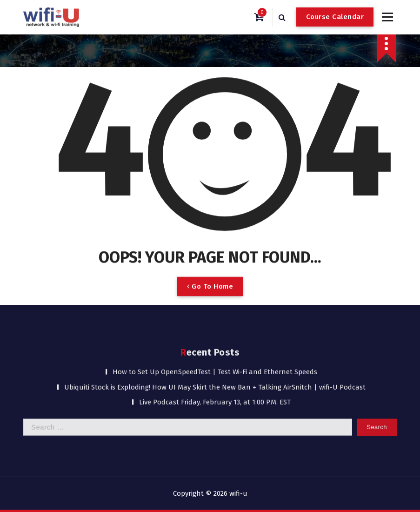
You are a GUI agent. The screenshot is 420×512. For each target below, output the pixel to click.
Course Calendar (335, 17)
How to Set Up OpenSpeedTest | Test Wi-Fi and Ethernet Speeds (215, 331)
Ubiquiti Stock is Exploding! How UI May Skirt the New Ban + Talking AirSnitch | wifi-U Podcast (215, 346)
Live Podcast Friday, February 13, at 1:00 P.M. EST (215, 361)
